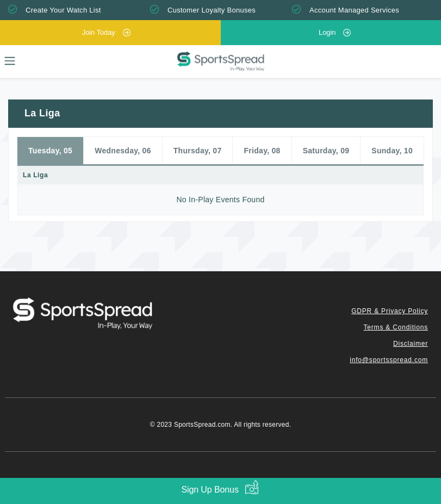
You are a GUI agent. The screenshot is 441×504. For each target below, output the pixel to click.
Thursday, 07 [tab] (198, 151)
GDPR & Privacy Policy (390, 311)
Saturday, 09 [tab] (326, 151)
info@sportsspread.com (389, 360)
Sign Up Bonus (210, 490)
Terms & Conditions (396, 327)
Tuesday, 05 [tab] (50, 151)
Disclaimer (411, 344)
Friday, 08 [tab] (262, 151)
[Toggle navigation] (10, 61)
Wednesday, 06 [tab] (123, 151)
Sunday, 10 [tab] (392, 151)
